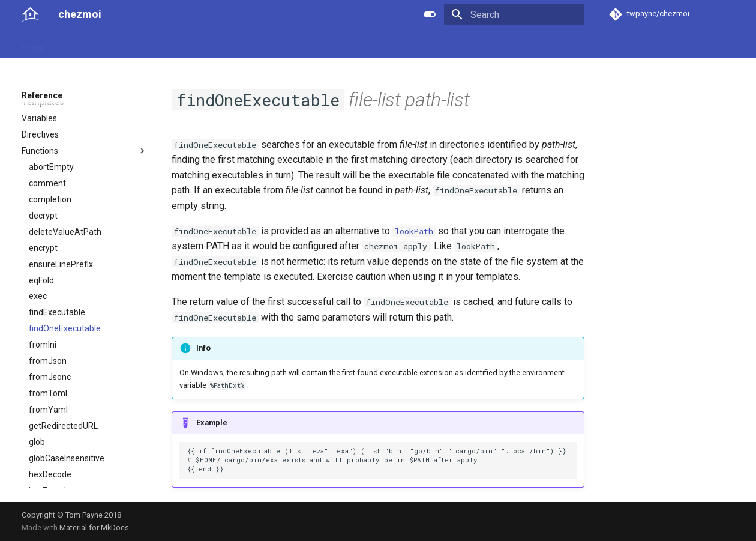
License (292, 44)
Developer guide (199, 44)
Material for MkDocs (94, 527)
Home (33, 44)
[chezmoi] (30, 14)
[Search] (514, 14)
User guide (79, 44)
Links (253, 44)
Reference (133, 44)
